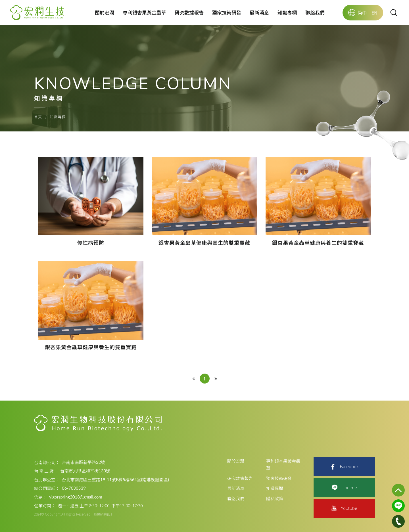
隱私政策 (275, 498)
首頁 (38, 117)
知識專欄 (287, 12)
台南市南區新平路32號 (84, 462)
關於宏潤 (105, 12)
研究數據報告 (189, 12)
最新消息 (259, 12)
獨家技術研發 (227, 12)
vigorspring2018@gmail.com (76, 497)
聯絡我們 (315, 12)
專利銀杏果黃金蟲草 (144, 12)
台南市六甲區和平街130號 (85, 471)
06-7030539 (74, 488)
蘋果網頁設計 (104, 514)
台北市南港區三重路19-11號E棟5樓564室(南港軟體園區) (115, 479)
